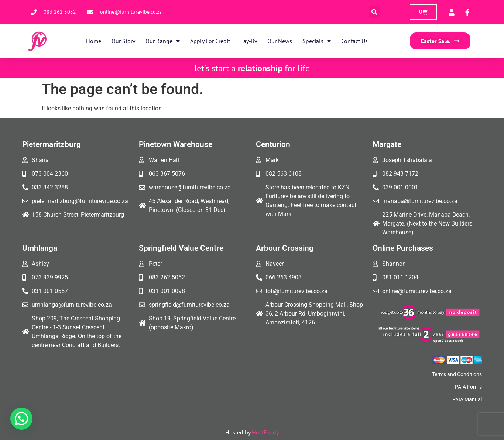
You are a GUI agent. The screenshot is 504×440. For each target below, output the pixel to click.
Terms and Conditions (457, 374)
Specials (317, 41)
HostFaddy (265, 432)
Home (94, 41)
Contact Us (354, 41)
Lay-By (249, 41)
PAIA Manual (467, 399)
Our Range (163, 41)
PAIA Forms (468, 387)
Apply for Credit (210, 41)
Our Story (123, 41)
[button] (375, 12)
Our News (280, 41)
